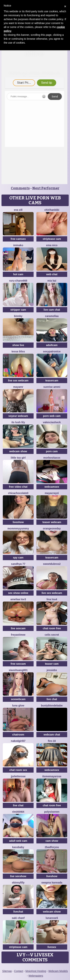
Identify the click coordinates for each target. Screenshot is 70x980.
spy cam (18, 558)
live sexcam (18, 628)
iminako (18, 245)
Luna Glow (18, 706)
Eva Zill (18, 210)
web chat (52, 274)
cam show (52, 841)
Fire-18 (52, 741)
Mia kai (52, 281)
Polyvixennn (52, 812)
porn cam (52, 451)
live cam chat (52, 310)
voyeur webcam (18, 416)
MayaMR (18, 387)
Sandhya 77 (18, 564)
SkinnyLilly (18, 883)
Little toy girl (18, 458)
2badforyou (52, 847)
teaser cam (52, 664)
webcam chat (52, 735)
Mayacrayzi (52, 493)
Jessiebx (52, 670)
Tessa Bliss (18, 351)
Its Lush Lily (18, 422)
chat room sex (18, 770)
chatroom (18, 735)
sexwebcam (18, 699)
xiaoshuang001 (18, 670)
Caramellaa (52, 316)
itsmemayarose (52, 776)
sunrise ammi (52, 387)
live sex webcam (18, 381)
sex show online (18, 593)
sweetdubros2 (52, 564)
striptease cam (52, 239)
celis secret (52, 635)
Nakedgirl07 (18, 741)
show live (18, 345)
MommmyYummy (18, 528)
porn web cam (52, 416)
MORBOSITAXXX (52, 458)
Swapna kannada (52, 883)
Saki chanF (18, 918)
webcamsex (52, 487)
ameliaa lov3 (18, 599)
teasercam (52, 381)
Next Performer (46, 188)
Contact (19, 971)
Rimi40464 (18, 812)
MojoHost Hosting (36, 971)
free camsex (18, 239)
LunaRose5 (52, 918)
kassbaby (18, 847)
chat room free (52, 628)
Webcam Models (58, 971)
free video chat (18, 487)
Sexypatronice (52, 351)
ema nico (52, 245)
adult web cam (18, 841)
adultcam (52, 345)
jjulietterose (18, 776)
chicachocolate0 (18, 493)
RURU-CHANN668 (18, 281)
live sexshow (18, 876)
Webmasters (36, 976)
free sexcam (18, 664)
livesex (52, 947)
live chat (52, 699)
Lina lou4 (52, 599)
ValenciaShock (52, 422)
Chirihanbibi (52, 210)
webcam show (18, 451)
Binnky (18, 316)
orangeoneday (52, 528)
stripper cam (18, 310)
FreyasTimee (18, 635)
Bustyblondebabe (52, 706)
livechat (18, 912)
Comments (20, 188)
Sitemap (7, 971)
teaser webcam (52, 522)
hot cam (18, 274)
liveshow (18, 522)
